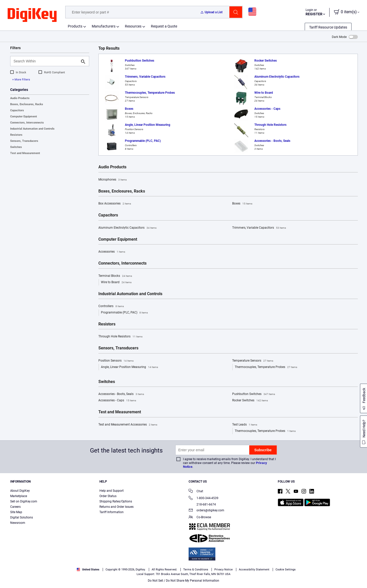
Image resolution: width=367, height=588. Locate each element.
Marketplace (19, 496)
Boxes (242, 204)
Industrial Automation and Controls (32, 129)
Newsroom (18, 523)
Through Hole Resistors (120, 337)
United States (88, 570)
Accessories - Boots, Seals (121, 394)
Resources (133, 26)
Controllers (111, 306)
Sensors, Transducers (24, 141)
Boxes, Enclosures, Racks (27, 104)
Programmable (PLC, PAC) (124, 313)
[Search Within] (46, 61)
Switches (16, 147)
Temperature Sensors (253, 361)
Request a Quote (164, 26)
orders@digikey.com (206, 511)
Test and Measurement (25, 153)
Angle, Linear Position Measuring (129, 367)
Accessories (112, 252)
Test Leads (245, 425)
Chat (196, 492)
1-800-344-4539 (204, 498)
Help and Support (112, 491)
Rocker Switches (250, 401)
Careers (15, 507)
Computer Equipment (24, 117)
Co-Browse (200, 518)
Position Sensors (116, 361)
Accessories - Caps (117, 401)
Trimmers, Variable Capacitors (259, 228)
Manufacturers (104, 26)
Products (75, 26)
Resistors (16, 135)
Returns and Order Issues (116, 507)
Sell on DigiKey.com (24, 501)
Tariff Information (112, 512)
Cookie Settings (286, 570)
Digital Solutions (22, 517)
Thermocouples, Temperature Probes (266, 367)
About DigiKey (20, 491)
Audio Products (20, 98)
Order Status (108, 496)
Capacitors (17, 110)
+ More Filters (21, 80)
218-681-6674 (202, 504)
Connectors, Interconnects (27, 123)
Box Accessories (115, 204)
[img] (32, 15)
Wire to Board (116, 282)
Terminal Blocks (115, 276)
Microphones (113, 180)
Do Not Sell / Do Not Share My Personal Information (183, 581)
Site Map (16, 512)
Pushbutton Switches (254, 394)
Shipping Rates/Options (116, 501)
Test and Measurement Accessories (128, 425)
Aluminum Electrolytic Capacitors (127, 228)
